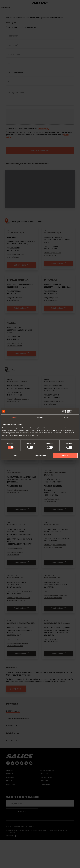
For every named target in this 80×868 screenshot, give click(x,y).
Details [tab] (40, 417)
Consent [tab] (14, 417)
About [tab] (66, 417)
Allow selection (40, 455)
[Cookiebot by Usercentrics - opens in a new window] (63, 411)
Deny (15, 455)
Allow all (65, 455)
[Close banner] (77, 411)
